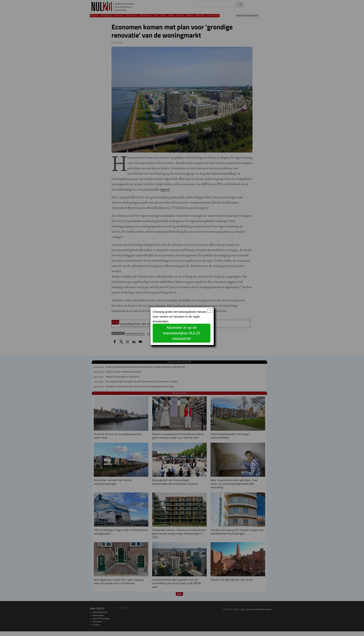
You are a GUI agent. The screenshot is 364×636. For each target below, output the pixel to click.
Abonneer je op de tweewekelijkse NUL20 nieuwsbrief (182, 333)
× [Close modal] (210, 310)
